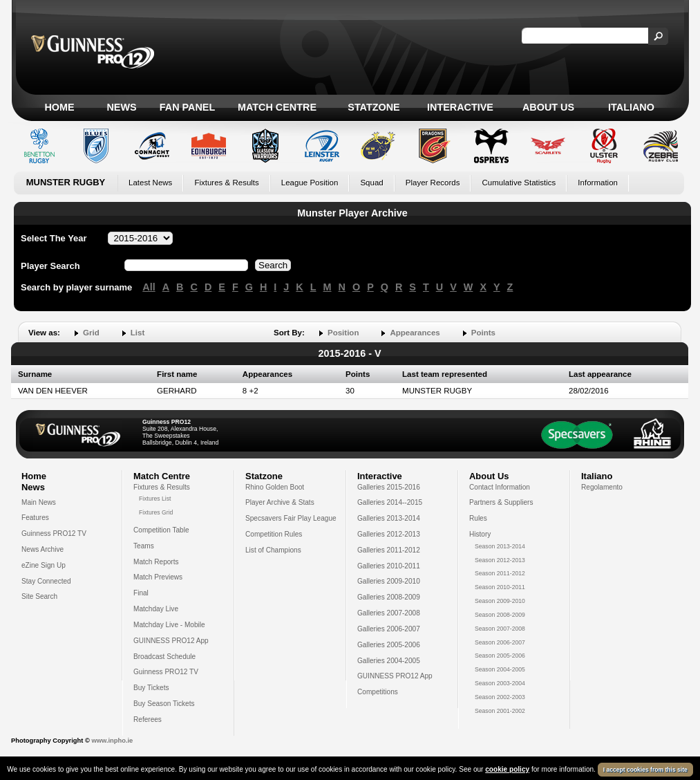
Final (141, 593)
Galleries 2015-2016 (389, 487)
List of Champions (273, 550)
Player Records (433, 183)
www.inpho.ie (112, 741)
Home (59, 107)
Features (35, 518)
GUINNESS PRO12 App (171, 641)
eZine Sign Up (44, 565)
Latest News (150, 183)
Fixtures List (155, 499)
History (480, 534)
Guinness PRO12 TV (54, 533)
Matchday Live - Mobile (169, 625)
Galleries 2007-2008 (389, 613)
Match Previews (158, 577)
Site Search (39, 596)
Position (343, 333)
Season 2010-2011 (500, 587)
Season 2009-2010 (500, 601)
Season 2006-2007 (500, 642)
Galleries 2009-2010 (389, 581)
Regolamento (602, 487)
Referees (148, 719)
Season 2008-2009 (500, 615)
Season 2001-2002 (500, 711)
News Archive (42, 549)
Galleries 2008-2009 (389, 597)
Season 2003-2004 (500, 683)
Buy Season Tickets (164, 704)
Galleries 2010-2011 (389, 566)
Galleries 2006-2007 (389, 629)
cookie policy (507, 769)
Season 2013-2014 (500, 546)
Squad (371, 183)
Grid (91, 333)
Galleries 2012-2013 (389, 534)
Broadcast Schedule (164, 657)
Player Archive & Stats (280, 502)
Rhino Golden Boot (275, 487)
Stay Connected (46, 581)
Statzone (373, 107)
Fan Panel (187, 107)
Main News (39, 502)
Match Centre (277, 107)
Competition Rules (274, 534)
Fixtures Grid (156, 512)
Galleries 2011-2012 (389, 550)
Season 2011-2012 (500, 573)
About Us (548, 107)
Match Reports (156, 562)
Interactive (460, 107)
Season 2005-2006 (500, 656)
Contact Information (500, 487)
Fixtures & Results (226, 183)
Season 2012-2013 (500, 560)
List (138, 333)
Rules (478, 518)
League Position (310, 183)
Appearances (415, 333)
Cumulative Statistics (519, 183)
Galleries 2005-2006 (389, 645)
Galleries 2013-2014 (389, 518)
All (149, 287)
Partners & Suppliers (501, 502)
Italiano (631, 107)
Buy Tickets (151, 688)
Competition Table (161, 530)
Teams (144, 546)
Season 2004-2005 (500, 669)
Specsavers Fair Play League (291, 518)
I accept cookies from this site (645, 770)
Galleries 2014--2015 (390, 502)
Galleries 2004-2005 (389, 661)
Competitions (378, 692)
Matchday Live (156, 609)
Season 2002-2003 (500, 697)
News (121, 107)
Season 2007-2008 (500, 629)
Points (483, 333)
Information (598, 183)
